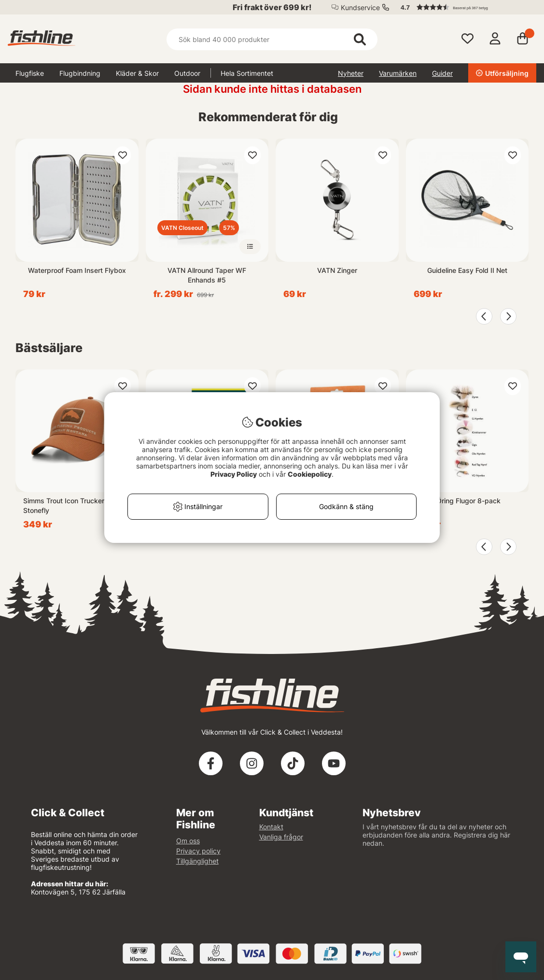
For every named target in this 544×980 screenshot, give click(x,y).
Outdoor (187, 73)
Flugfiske (30, 73)
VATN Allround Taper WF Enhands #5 (207, 275)
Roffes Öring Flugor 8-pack (457, 501)
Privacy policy (198, 851)
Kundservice (360, 7)
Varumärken (398, 73)
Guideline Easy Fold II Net (467, 270)
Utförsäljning (502, 73)
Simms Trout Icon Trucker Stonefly (64, 505)
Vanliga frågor (281, 837)
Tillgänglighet (197, 861)
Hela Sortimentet (247, 73)
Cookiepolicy (310, 474)
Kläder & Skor (137, 73)
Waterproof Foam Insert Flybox (77, 270)
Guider (442, 73)
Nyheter (351, 73)
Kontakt (271, 827)
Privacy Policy (234, 474)
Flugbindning (80, 73)
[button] (464, 7)
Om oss (188, 841)
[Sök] (272, 39)
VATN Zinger (337, 270)
